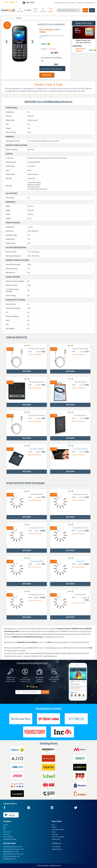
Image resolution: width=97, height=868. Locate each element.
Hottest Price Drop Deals (58, 837)
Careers (54, 832)
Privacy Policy (7, 834)
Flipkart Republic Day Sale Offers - (13, 854)
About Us (6, 825)
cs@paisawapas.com (57, 849)
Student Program (56, 839)
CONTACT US (80, 3)
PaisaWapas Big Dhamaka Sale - (13, 847)
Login (92, 10)
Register (85, 10)
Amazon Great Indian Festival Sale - (13, 849)
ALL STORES (28, 10)
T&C (42, 61)
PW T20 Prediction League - (12, 856)
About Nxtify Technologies (10, 839)
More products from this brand (25, 483)
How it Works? (7, 832)
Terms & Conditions (8, 837)
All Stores (54, 827)
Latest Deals (55, 834)
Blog (4, 827)
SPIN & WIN (28, 3)
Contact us (56, 843)
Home (53, 825)
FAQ (4, 830)
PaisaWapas (44, 866)
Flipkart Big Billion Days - (11, 852)
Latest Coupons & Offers (58, 830)
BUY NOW (47, 75)
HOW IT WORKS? (71, 3)
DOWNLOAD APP (90, 3)
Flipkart (43, 32)
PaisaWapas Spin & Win (9, 859)
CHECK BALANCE (59, 3)
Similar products (17, 337)
